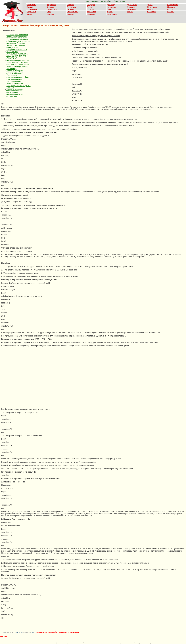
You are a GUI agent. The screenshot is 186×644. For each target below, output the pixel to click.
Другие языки (132, 5)
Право (110, 9)
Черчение (50, 14)
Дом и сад (111, 5)
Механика (171, 7)
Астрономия (51, 5)
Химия (29, 14)
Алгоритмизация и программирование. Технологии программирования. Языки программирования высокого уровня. (18, 76)
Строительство (73, 12)
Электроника (112, 14)
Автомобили (31, 5)
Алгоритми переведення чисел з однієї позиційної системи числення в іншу (18, 62)
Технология (91, 12)
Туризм (110, 12)
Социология (31, 12)
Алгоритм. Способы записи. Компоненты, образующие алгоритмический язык (17, 46)
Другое (150, 5)
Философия (152, 12)
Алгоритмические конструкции (15, 91)
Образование (32, 9)
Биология (70, 5)
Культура (50, 7)
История (30, 7)
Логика (90, 7)
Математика (112, 7)
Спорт (49, 12)
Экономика (91, 14)
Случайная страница (117, 1)
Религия (150, 9)
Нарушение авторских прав (69, 632)
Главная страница (93, 1)
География (91, 5)
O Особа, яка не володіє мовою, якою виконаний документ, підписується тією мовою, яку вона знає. (19, 38)
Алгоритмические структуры (15, 95)
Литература (71, 7)
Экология (70, 14)
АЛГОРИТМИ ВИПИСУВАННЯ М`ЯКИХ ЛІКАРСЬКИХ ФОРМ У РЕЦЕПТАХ (17, 55)
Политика (91, 9)
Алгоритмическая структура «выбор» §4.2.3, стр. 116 (19, 86)
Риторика (171, 9)
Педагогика (71, 9)
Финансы (171, 12)
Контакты (104, 1)
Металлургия (152, 7)
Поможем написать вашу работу (47, 632)
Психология (132, 9)
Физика (130, 12)
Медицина (131, 7)
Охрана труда (52, 9)
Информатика (173, 5)
